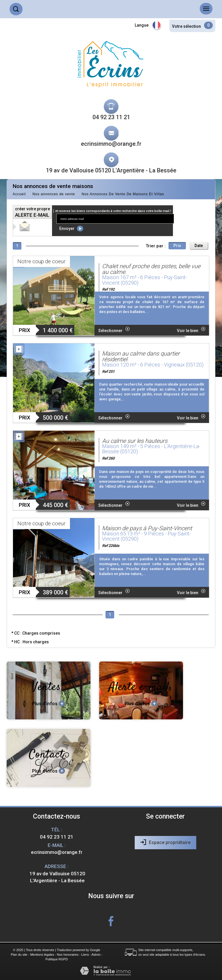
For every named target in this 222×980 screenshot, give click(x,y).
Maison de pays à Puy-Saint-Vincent (147, 528)
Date (199, 246)
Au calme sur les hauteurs (135, 441)
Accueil (19, 194)
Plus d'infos (49, 703)
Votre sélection (186, 26)
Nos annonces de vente (54, 194)
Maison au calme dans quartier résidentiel (141, 356)
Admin (96, 955)
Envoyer (71, 229)
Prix (177, 246)
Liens (85, 955)
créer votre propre (33, 212)
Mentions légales (42, 955)
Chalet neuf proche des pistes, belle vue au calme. (151, 269)
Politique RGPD (57, 959)
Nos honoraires (68, 955)
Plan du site (19, 955)
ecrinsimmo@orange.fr (111, 144)
